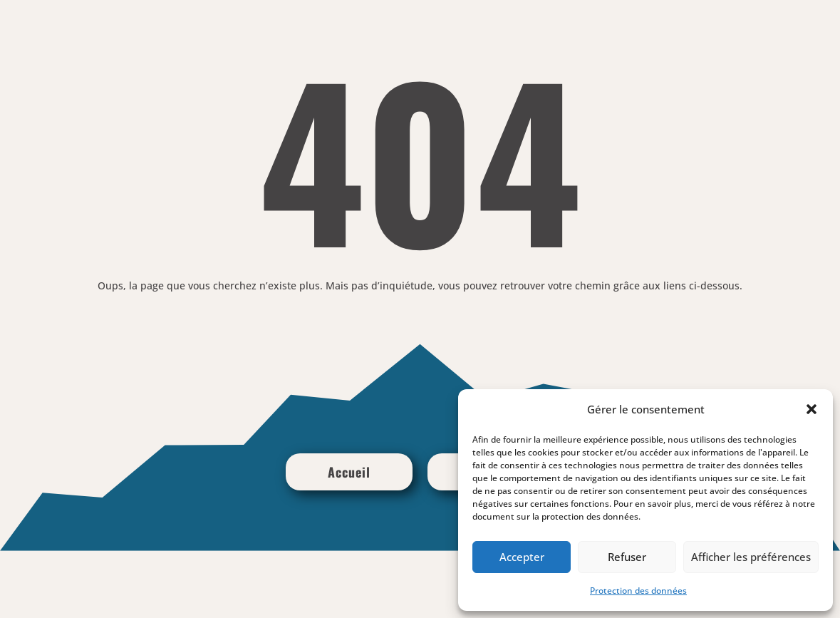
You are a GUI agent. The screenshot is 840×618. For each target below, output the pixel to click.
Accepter (522, 557)
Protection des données (638, 591)
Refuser (627, 557)
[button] (812, 409)
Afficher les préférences (751, 557)
